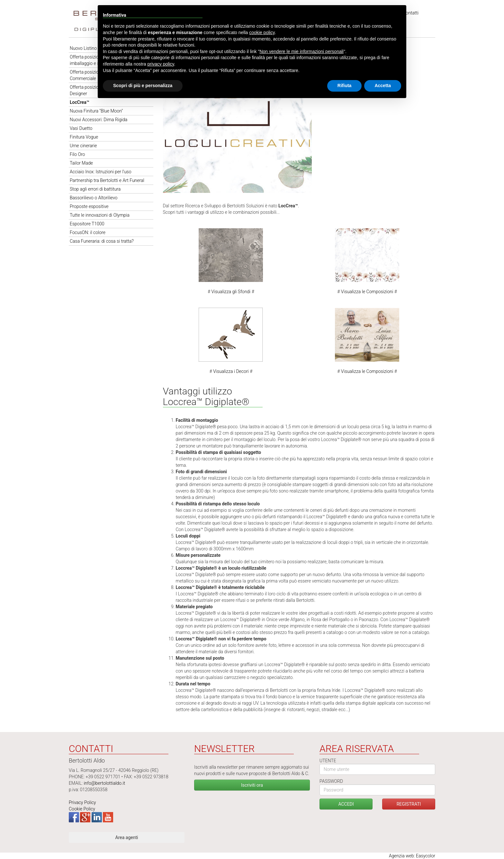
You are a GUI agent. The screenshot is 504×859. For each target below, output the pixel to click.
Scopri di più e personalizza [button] (143, 86)
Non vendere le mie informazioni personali (301, 51)
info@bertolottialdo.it (104, 783)
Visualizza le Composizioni (367, 292)
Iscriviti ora (252, 785)
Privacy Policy (82, 802)
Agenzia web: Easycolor (412, 856)
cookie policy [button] (262, 32)
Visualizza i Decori (231, 371)
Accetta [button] (383, 86)
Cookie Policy (82, 809)
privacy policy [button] (161, 64)
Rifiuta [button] (345, 86)
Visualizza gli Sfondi (231, 292)
